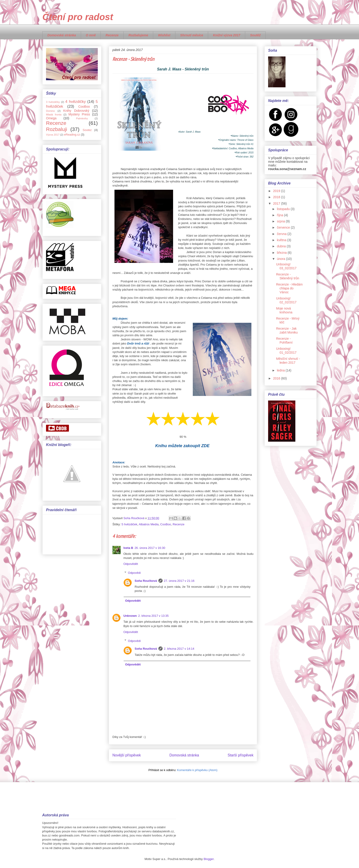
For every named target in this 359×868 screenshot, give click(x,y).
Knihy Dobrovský (76, 111)
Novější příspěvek (127, 755)
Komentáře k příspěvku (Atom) (197, 770)
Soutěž (255, 35)
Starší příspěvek (241, 755)
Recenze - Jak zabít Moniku (287, 330)
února (281, 259)
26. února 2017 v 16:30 (150, 548)
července (284, 227)
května (282, 240)
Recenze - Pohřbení (284, 341)
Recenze (112, 35)
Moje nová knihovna (284, 310)
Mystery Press (79, 114)
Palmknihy (82, 118)
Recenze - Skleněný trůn (288, 276)
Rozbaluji (57, 129)
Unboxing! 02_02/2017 (286, 300)
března (282, 253)
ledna (281, 370)
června (282, 234)
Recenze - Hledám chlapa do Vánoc (289, 288)
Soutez (87, 130)
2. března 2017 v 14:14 (179, 649)
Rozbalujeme (138, 35)
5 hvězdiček (129, 524)
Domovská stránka (62, 35)
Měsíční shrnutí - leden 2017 (288, 361)
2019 (277, 191)
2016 (277, 378)
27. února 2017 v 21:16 (179, 581)
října (280, 215)
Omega (51, 118)
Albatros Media (149, 524)
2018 (277, 197)
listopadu (284, 209)
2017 (277, 203)
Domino (50, 111)
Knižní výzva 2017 (227, 35)
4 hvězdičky (76, 102)
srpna (281, 221)
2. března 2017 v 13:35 (154, 616)
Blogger (209, 859)
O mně (91, 35)
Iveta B (128, 548)
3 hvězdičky (53, 102)
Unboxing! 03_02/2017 (286, 266)
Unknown (130, 616)
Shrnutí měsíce (192, 35)
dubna (282, 246)
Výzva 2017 (53, 135)
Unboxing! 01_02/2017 (286, 351)
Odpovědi (134, 573)
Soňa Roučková (146, 581)
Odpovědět (131, 564)
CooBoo (166, 524)
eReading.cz (72, 135)
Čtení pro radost (78, 17)
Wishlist (164, 35)
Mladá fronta (54, 115)
